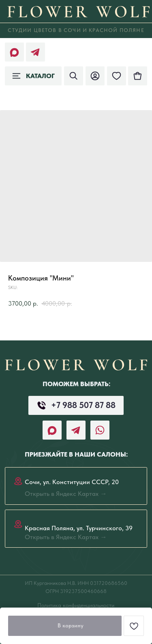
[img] (138, 76)
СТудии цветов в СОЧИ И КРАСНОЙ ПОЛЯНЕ (76, 30)
